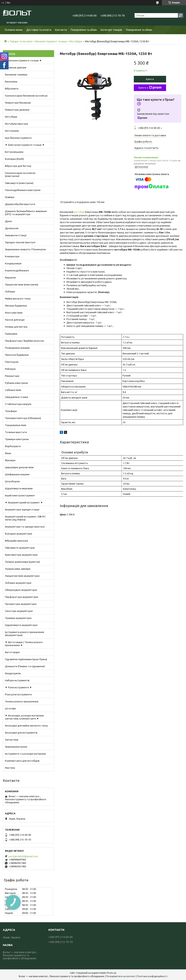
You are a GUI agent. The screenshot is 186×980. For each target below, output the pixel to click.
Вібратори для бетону (18, 166)
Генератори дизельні (17, 110)
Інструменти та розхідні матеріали (25, 754)
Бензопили (11, 82)
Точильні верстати (16, 432)
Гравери (10, 197)
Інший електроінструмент (20, 495)
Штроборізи (12, 481)
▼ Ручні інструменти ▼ (18, 687)
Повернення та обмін (84, 30)
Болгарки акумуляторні (19, 534)
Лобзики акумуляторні (18, 583)
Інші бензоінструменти (18, 138)
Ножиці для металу (16, 327)
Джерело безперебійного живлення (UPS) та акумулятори (26, 213)
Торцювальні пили (16, 425)
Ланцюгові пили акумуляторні (22, 576)
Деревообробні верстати (20, 204)
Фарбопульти (13, 446)
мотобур (79, 212)
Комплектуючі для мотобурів (22, 761)
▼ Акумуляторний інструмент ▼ (24, 502)
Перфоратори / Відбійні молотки (24, 341)
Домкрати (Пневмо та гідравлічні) (25, 666)
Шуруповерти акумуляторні (21, 625)
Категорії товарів (111, 30)
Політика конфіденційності (152, 976)
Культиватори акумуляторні (21, 555)
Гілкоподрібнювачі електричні (23, 190)
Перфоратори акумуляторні (22, 597)
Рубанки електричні (16, 383)
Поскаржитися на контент (121, 976)
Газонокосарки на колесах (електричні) (20, 174)
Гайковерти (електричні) (19, 183)
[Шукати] (180, 15)
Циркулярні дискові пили (19, 467)
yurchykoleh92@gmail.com (23, 856)
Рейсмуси (10, 369)
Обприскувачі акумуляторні (21, 590)
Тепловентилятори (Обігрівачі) (23, 418)
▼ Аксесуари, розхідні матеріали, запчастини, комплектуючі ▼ (24, 717)
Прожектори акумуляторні (21, 604)
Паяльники (11, 334)
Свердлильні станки (17, 397)
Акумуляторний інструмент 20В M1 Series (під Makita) (25, 518)
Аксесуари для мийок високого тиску (26, 726)
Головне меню (14, 30)
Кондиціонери (13, 263)
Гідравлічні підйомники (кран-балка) (26, 659)
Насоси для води (15, 320)
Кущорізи (10, 277)
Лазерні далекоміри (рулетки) (22, 562)
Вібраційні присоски (16, 541)
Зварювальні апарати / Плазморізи (25, 249)
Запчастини (12, 740)
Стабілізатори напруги (18, 404)
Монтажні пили (14, 313)
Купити (150, 79)
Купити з (150, 88)
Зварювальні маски (16, 747)
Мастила (10, 768)
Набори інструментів (17, 680)
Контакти (61, 30)
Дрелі (8, 221)
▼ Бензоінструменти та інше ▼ (23, 60)
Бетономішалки (14, 152)
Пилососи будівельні (17, 355)
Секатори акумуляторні (19, 611)
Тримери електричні (17, 439)
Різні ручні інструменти (18, 694)
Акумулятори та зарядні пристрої (25, 527)
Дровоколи (12, 228)
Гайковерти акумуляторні (20, 548)
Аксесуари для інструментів (21, 733)
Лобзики (10, 292)
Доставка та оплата (39, 30)
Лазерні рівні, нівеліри (18, 569)
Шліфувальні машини (17, 474)
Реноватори (12, 376)
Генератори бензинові (18, 103)
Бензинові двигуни (16, 67)
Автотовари (12, 652)
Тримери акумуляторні (18, 618)
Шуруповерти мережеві (19, 488)
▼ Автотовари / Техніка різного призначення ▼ (24, 644)
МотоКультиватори (16, 124)
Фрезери (10, 460)
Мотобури (76, 41)
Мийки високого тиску (18, 299)
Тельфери (11, 411)
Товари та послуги (21, 41)
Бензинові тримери (16, 74)
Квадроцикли (13, 673)
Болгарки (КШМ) (14, 159)
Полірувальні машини (17, 348)
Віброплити (12, 89)
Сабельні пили (13, 390)
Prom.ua (112, 973)
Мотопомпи (12, 131)
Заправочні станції (16, 235)
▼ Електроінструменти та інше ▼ (25, 145)
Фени (8, 453)
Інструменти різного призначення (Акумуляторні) (24, 634)
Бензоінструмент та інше (51, 41)
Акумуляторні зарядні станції (22, 509)
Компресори (12, 256)
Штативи (10, 708)
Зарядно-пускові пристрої (20, 242)
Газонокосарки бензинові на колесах (26, 96)
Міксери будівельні (16, 306)
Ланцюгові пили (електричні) (22, 284)
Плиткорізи (12, 362)
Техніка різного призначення (22, 701)
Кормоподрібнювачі (17, 270)
